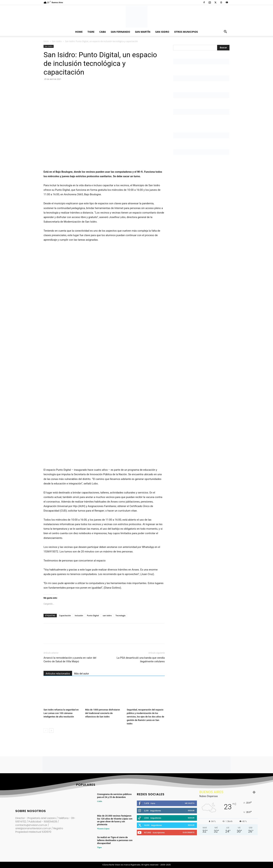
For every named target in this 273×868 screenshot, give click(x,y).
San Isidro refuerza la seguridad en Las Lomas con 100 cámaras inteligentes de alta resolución (61, 713)
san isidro (107, 615)
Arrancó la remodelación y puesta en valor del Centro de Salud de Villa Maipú (70, 660)
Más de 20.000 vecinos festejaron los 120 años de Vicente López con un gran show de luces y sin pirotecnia (115, 820)
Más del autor (82, 674)
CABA (103, 32)
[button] (225, 32)
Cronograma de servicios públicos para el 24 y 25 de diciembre (114, 796)
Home (79, 32)
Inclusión (79, 615)
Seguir (191, 810)
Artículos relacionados (58, 674)
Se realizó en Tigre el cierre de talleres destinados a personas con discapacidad (115, 840)
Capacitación (65, 615)
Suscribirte (189, 832)
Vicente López (103, 829)
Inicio (46, 41)
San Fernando (120, 32)
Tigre (91, 32)
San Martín (143, 32)
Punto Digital (93, 615)
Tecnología (120, 615)
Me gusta (190, 803)
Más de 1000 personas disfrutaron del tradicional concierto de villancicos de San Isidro (103, 713)
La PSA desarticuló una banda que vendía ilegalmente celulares (141, 660)
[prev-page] (46, 731)
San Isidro (162, 32)
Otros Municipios (186, 32)
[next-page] (51, 731)
